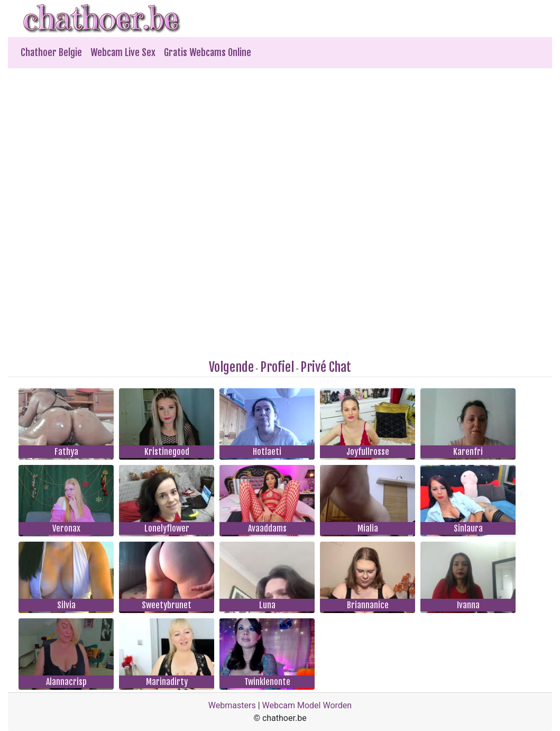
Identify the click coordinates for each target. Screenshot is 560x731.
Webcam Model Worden (307, 705)
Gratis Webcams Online (208, 52)
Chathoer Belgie (51, 52)
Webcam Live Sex (123, 52)
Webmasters (232, 705)
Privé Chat (326, 367)
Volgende (231, 367)
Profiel (277, 367)
